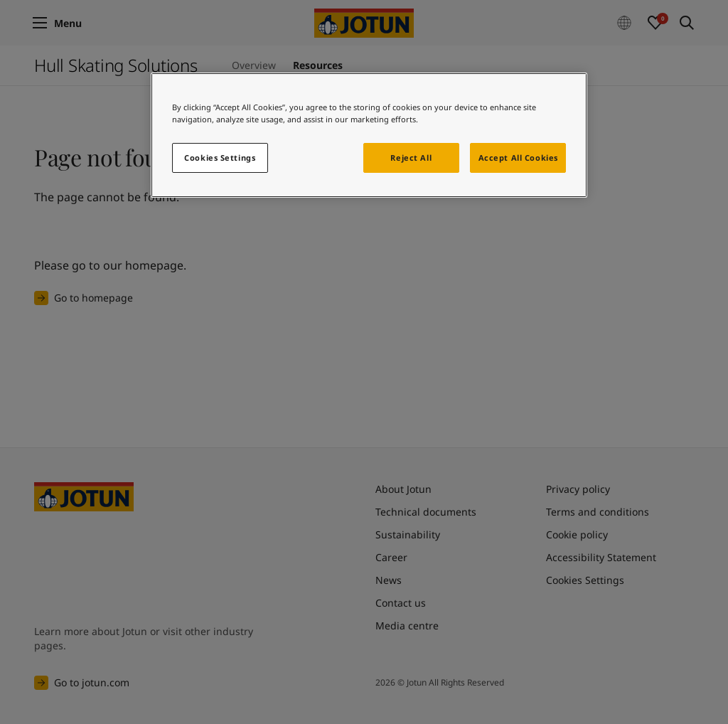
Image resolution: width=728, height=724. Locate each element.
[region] (369, 135)
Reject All (411, 158)
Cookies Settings (220, 158)
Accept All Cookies (518, 158)
